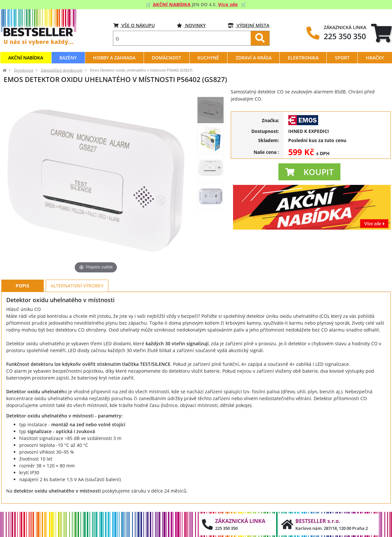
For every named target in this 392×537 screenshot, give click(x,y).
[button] (309, 172)
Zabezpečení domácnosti (62, 70)
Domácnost (24, 70)
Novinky (191, 25)
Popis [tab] (23, 286)
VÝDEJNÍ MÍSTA (249, 25)
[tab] (381, 33)
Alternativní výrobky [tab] (77, 286)
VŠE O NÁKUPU (134, 25)
